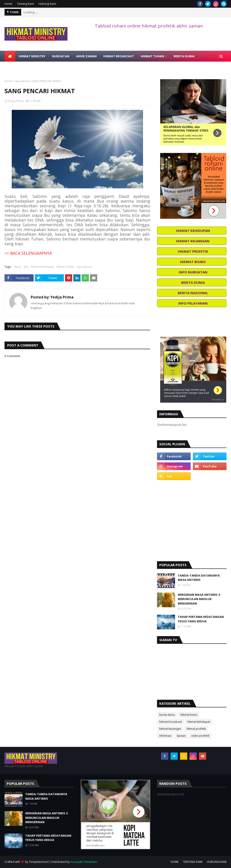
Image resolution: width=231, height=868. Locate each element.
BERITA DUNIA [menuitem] (184, 56)
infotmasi (165, 736)
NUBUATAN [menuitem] (61, 56)
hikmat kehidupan (43, 267)
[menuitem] (10, 56)
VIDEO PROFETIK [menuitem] (20, 67)
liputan (181, 736)
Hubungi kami (47, 4)
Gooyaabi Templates (84, 862)
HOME (174, 862)
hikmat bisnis (189, 715)
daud (17, 267)
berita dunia (167, 715)
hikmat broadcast (171, 722)
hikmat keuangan (170, 729)
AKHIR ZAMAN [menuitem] (86, 56)
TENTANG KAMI (193, 862)
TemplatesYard (39, 862)
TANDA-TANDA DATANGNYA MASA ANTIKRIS (199, 578)
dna (26, 267)
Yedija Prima (16, 101)
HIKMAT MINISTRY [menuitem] (32, 56)
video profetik (200, 736)
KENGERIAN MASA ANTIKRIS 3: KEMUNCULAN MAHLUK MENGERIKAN (199, 599)
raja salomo (22, 81)
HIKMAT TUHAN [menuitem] (152, 56)
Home (8, 4)
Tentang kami (25, 4)
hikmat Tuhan (65, 267)
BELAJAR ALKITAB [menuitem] (51, 67)
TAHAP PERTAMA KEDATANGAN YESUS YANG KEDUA (201, 619)
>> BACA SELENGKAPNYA (28, 253)
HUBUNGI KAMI (217, 862)
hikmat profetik (196, 729)
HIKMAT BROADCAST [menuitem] (119, 56)
